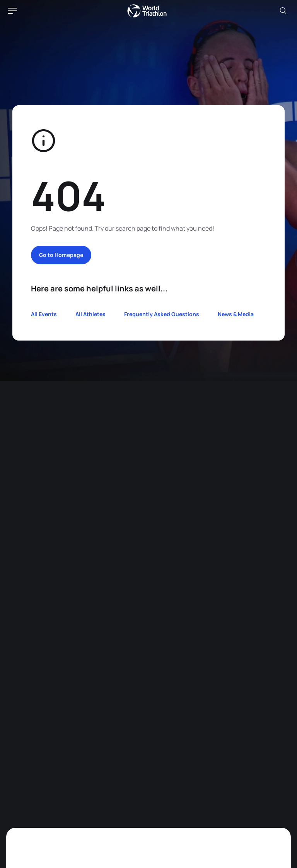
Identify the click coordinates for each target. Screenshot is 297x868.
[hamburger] (12, 11)
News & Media (236, 314)
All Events (44, 314)
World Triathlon (147, 11)
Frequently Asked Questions (162, 314)
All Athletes (90, 314)
